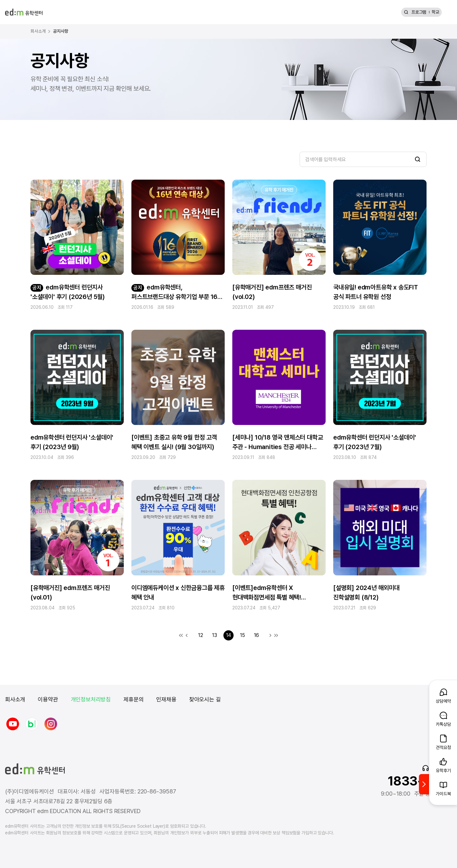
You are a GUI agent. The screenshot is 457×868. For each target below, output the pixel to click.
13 (215, 635)
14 (229, 635)
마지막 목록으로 (276, 635)
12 (201, 635)
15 (242, 635)
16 (257, 635)
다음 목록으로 (270, 635)
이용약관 (48, 699)
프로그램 (419, 12)
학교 (435, 12)
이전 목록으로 (187, 635)
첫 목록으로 (181, 635)
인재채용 (166, 699)
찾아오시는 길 (205, 699)
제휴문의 (133, 699)
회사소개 (15, 699)
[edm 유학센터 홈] (24, 12)
